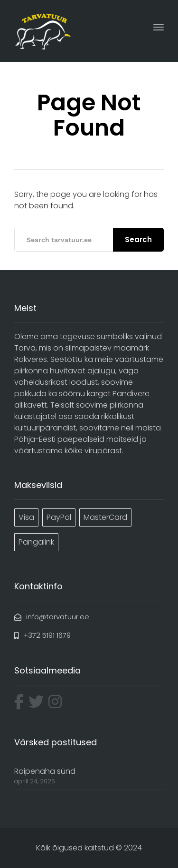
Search (138, 239)
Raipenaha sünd (45, 771)
